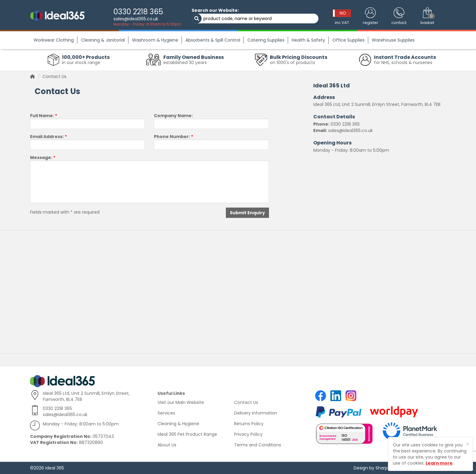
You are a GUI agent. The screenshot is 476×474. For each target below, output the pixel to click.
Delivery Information (256, 413)
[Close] (468, 444)
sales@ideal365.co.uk (136, 19)
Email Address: (48, 137)
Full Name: (44, 116)
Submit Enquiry (247, 213)
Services (166, 413)
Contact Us (246, 402)
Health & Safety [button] (308, 40)
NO (343, 13)
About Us (167, 445)
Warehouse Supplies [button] (393, 40)
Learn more (439, 463)
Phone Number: (173, 137)
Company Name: (173, 116)
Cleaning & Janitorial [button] (103, 40)
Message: (43, 157)
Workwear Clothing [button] (54, 40)
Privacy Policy (248, 434)
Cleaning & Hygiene (178, 424)
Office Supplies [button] (348, 40)
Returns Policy (249, 424)
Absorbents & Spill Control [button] (213, 40)
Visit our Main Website (181, 402)
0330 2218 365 (138, 12)
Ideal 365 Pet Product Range (187, 434)
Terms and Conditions (258, 445)
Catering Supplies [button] (266, 40)
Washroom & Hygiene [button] (155, 40)
